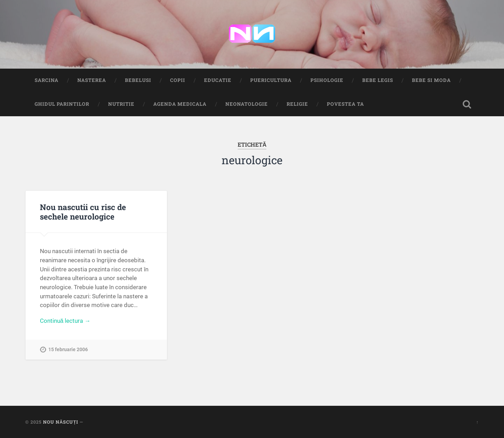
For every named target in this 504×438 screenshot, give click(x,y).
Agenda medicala (180, 104)
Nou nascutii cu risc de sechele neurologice (83, 212)
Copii (178, 80)
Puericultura (271, 80)
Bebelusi (138, 80)
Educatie (218, 80)
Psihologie (327, 80)
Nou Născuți (61, 422)
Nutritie (121, 104)
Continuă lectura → (65, 321)
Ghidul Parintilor (62, 104)
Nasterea (92, 80)
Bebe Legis (378, 80)
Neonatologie (247, 104)
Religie (297, 104)
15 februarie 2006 (68, 350)
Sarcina (47, 80)
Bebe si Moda (431, 80)
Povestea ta (345, 104)
